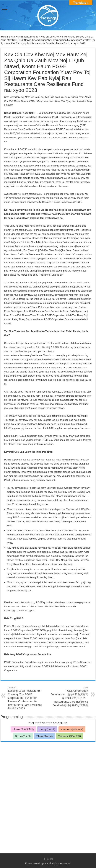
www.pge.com (30, 646)
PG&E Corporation (21, 630)
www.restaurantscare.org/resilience (23, 355)
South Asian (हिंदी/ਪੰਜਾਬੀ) (72, 729)
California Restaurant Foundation (53, 125)
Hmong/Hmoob (30, 37)
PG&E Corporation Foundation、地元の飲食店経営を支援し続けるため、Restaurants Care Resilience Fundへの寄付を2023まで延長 (69, 697)
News (16, 37)
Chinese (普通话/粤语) (23, 729)
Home (5, 37)
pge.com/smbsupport (23, 610)
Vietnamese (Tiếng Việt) (70, 736)
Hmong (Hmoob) (47, 729)
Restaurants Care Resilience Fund (23, 129)
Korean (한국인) (23, 736)
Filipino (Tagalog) (44, 736)
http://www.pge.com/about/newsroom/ (65, 646)
